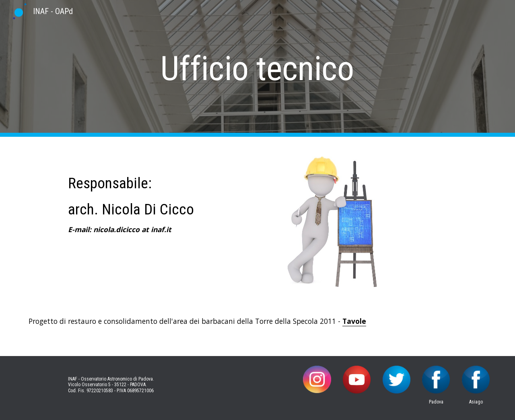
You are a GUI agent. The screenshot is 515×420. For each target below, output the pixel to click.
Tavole (354, 321)
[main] (257, 69)
